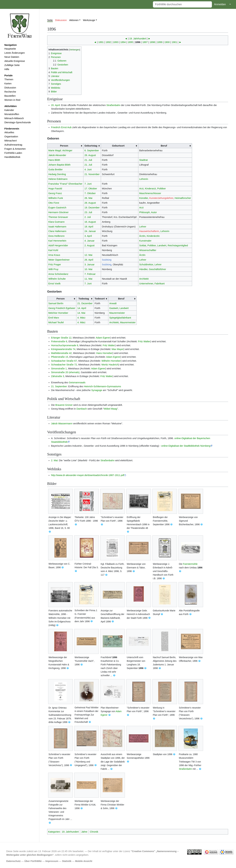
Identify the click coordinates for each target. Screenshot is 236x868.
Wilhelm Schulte (57, 279)
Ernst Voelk (54, 284)
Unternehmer (146, 284)
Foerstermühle (190, 564)
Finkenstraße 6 (59, 341)
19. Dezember (92, 208)
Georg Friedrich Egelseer (62, 308)
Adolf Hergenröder (58, 245)
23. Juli (88, 212)
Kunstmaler (145, 241)
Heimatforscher (183, 198)
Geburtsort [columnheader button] (118, 146)
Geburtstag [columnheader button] (91, 146)
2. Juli (88, 217)
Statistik (67, 861)
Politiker (161, 189)
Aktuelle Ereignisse (15, 61)
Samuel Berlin (56, 303)
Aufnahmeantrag (13, 145)
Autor (154, 212)
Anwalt (113, 303)
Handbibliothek (12, 157)
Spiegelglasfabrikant (120, 318)
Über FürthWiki (33, 861)
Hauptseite (10, 49)
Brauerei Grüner (64, 405)
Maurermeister (117, 313)
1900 (167, 42)
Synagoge (97, 390)
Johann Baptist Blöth (59, 165)
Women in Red (12, 100)
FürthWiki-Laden (13, 153)
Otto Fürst (54, 203)
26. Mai (88, 198)
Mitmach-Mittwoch (14, 118)
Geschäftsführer (157, 269)
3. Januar (89, 265)
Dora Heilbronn (56, 236)
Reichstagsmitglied (178, 245)
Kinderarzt (150, 189)
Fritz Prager (55, 265)
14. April (82, 308)
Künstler (144, 198)
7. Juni (88, 184)
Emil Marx (54, 318)
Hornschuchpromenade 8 (65, 345)
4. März (81, 318)
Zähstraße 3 (58, 376)
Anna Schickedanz (58, 274)
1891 (101, 42)
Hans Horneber (104, 353)
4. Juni (88, 169)
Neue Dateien (12, 57)
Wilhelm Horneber (111, 361)
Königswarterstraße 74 (63, 349)
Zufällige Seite (12, 65)
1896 (138, 42)
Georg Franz (55, 193)
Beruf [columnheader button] (164, 146)
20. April (55, 105)
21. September (59, 386)
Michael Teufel (56, 322)
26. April (89, 260)
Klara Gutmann (56, 222)
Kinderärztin (153, 236)
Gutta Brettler (56, 169)
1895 (130, 42)
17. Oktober (91, 189)
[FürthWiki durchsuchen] (182, 4)
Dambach (82, 409)
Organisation (11, 137)
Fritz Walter (144, 341)
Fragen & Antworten (15, 149)
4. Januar (89, 241)
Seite (50, 20)
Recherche (10, 92)
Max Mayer (118, 349)
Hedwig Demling (57, 174)
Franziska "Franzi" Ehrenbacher (65, 184)
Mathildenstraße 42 (61, 353)
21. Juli (88, 160)
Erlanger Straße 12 (61, 338)
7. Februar (90, 274)
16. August (90, 222)
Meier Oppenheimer (59, 260)
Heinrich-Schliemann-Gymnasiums (103, 386)
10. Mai (88, 269)
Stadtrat (144, 160)
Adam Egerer (103, 338)
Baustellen (10, 96)
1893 (116, 42)
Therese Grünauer (58, 217)
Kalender (9, 110)
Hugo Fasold (55, 189)
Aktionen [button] (74, 20)
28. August (90, 203)
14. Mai (81, 313)
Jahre (84, 832)
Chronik (94, 832)
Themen (9, 79)
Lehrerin (144, 179)
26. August (90, 155)
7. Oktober (90, 193)
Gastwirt (114, 308)
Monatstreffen (12, 114)
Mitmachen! (11, 141)
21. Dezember (85, 303)
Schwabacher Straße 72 (64, 365)
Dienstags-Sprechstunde (18, 122)
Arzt (141, 189)
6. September (92, 150)
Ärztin (142, 236)
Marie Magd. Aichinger (60, 150)
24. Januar (90, 231)
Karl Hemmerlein (57, 241)
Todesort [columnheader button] (100, 299)
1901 (174, 42)
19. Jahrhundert (138, 39)
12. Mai (88, 255)
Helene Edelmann (58, 179)
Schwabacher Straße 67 (64, 361)
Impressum (52, 861)
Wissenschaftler (148, 250)
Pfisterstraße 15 (60, 357)
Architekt (144, 279)
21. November (92, 174)
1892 (108, 42)
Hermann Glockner (59, 212)
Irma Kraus (54, 255)
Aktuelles (9, 132)
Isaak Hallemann (57, 227)
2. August (89, 245)
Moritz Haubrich (110, 365)
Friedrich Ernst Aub (61, 127)
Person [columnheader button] (64, 146)
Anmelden (220, 4)
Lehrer (143, 227)
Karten (8, 84)
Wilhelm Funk (56, 198)
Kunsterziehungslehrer (161, 198)
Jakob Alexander (57, 155)
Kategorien (54, 832)
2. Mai (54, 460)
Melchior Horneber (58, 313)
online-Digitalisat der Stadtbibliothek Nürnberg (186, 446)
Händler (143, 269)
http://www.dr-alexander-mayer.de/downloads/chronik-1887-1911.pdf (88, 475)
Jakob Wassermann (62, 423)
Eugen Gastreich (57, 208)
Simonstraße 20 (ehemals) (65, 372)
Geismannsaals (77, 382)
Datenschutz (13, 861)
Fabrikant (160, 284)
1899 (160, 42)
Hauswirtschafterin (149, 231)
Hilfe (7, 69)
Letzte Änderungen (15, 53)
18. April (89, 227)
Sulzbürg (107, 260)
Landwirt (162, 245)
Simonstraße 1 (59, 369)
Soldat (143, 245)
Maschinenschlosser (150, 193)
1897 (145, 42)
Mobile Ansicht (84, 861)
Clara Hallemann (57, 231)
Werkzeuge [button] (89, 20)
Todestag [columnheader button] (84, 299)
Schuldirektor (146, 265)
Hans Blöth (54, 160)
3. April (88, 236)
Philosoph (145, 212)
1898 (152, 42)
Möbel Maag (110, 409)
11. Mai (88, 279)
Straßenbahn (113, 105)
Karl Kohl (53, 250)
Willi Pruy (53, 269)
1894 (123, 42)
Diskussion (10, 88)
